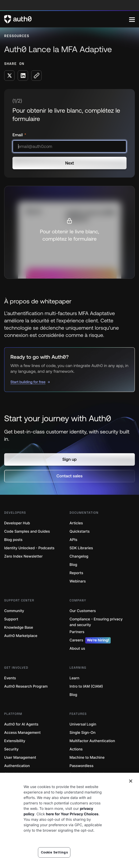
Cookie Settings (54, 852)
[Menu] (132, 19)
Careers (90, 640)
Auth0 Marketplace (21, 636)
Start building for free (28, 382)
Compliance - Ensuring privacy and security (96, 622)
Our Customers (83, 611)
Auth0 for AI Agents (21, 724)
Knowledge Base (19, 628)
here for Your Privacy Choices (72, 814)
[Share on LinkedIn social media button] (23, 76)
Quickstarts (80, 531)
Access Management (22, 733)
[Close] (131, 781)
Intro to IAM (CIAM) (86, 686)
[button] (69, 459)
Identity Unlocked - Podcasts (29, 548)
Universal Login (83, 724)
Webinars (78, 581)
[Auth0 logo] (67, 19)
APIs (74, 540)
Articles (76, 523)
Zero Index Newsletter (23, 556)
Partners (77, 632)
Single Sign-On (83, 733)
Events (10, 678)
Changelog (79, 556)
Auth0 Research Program (26, 686)
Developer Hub (17, 523)
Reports (77, 573)
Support (11, 619)
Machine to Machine (87, 758)
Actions (76, 749)
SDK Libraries (81, 548)
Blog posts (13, 540)
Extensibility (15, 741)
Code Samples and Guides (27, 531)
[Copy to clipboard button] (36, 76)
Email (18, 135)
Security (11, 749)
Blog (74, 565)
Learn (75, 678)
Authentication (17, 766)
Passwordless (82, 766)
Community (14, 611)
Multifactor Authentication (92, 741)
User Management (20, 758)
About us (77, 649)
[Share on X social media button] (9, 76)
